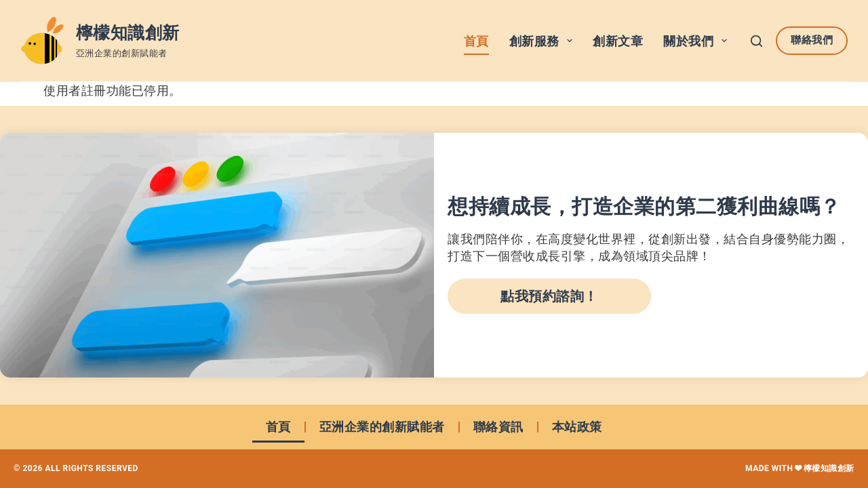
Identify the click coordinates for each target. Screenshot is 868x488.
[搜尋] (756, 41)
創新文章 (618, 41)
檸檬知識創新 (128, 33)
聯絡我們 (812, 40)
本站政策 (577, 427)
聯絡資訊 (498, 427)
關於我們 (698, 41)
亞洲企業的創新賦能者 (382, 427)
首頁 (476, 41)
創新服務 (544, 41)
